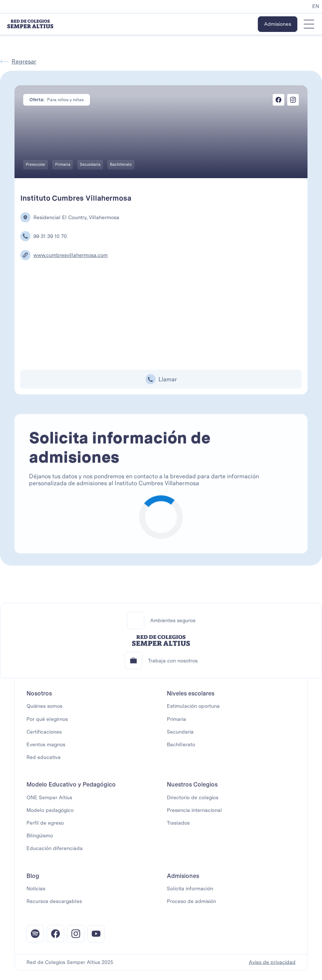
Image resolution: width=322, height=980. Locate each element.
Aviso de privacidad (272, 966)
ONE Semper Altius (49, 801)
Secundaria (180, 736)
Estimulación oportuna (193, 710)
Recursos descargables (54, 905)
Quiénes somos (44, 710)
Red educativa (44, 761)
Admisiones (278, 24)
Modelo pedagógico (50, 814)
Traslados (178, 827)
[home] (30, 24)
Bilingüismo (40, 840)
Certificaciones (44, 736)
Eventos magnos (46, 749)
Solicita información (190, 893)
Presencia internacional (194, 814)
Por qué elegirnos (47, 723)
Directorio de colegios (193, 801)
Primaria (176, 723)
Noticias (36, 893)
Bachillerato (181, 749)
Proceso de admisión (191, 905)
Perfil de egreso (45, 827)
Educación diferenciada (55, 853)
